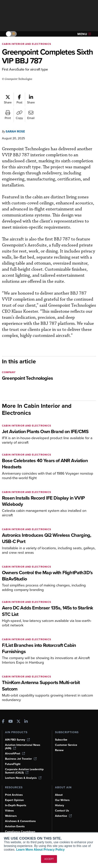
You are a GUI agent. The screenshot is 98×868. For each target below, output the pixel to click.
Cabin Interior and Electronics (27, 44)
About (59, 795)
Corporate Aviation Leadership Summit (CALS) (24, 771)
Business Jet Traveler (21, 759)
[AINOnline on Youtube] (11, 722)
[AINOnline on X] (18, 722)
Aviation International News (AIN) (23, 747)
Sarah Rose (15, 131)
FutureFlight (13, 764)
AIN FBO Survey (17, 740)
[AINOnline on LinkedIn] (26, 722)
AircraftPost (15, 754)
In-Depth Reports (16, 805)
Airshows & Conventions (20, 821)
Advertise (63, 816)
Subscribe (61, 740)
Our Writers (62, 800)
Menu (84, 34)
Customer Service (66, 745)
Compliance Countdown (20, 832)
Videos (9, 811)
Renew (59, 750)
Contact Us (62, 811)
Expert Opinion (14, 800)
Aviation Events (15, 826)
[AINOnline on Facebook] (3, 722)
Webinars (11, 816)
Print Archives (14, 795)
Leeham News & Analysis (23, 778)
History (59, 805)
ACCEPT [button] (49, 859)
